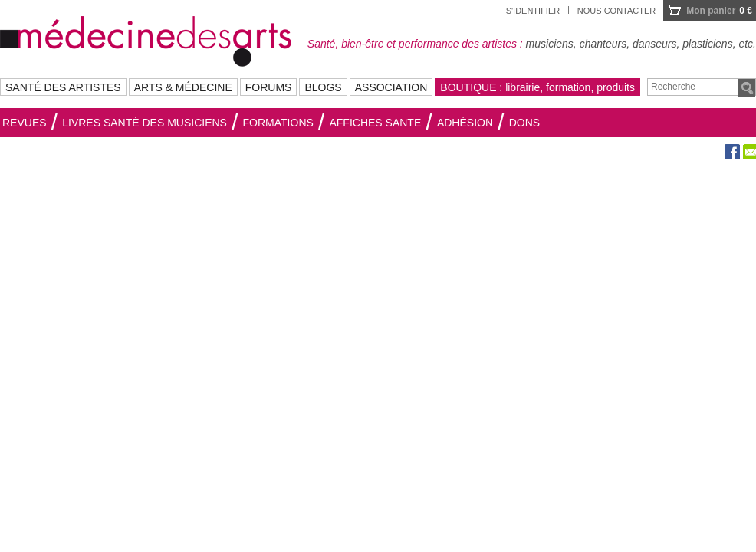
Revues (25, 123)
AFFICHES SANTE (375, 123)
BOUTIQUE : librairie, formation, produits (537, 87)
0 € (719, 11)
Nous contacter (616, 11)
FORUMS (269, 87)
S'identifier (533, 11)
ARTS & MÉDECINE (183, 87)
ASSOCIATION (391, 87)
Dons (524, 123)
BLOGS (323, 87)
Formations (278, 123)
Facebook (732, 152)
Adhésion (465, 123)
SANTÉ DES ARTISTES (63, 87)
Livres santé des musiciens (145, 123)
